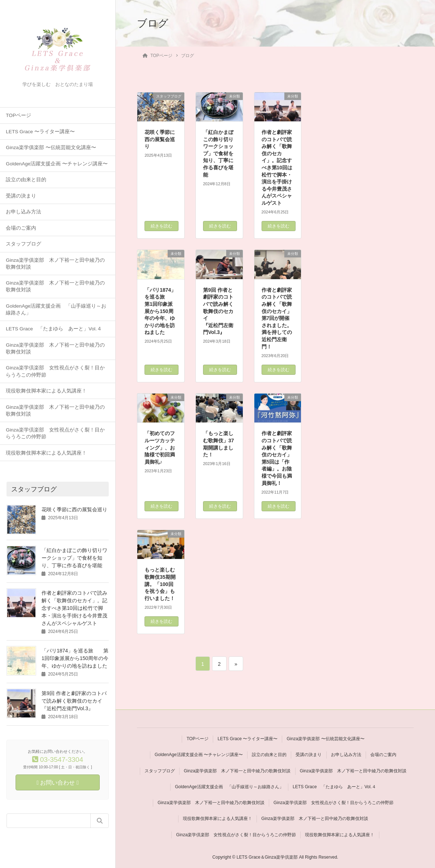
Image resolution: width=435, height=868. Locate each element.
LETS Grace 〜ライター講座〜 (40, 132)
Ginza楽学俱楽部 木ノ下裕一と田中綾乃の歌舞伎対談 (55, 264)
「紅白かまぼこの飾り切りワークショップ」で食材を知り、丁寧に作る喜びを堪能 (74, 558)
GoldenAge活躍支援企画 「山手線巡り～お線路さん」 (56, 309)
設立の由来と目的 (26, 180)
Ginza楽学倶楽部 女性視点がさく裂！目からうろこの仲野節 (55, 371)
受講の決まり (21, 196)
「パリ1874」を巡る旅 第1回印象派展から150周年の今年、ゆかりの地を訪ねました (75, 658)
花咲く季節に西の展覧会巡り (74, 509)
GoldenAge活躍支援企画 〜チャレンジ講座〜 (57, 164)
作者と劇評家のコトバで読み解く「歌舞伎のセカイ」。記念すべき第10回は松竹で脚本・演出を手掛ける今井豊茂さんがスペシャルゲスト (74, 608)
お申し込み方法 (23, 212)
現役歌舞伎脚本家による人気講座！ (46, 391)
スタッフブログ (23, 244)
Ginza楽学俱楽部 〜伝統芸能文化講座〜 (51, 147)
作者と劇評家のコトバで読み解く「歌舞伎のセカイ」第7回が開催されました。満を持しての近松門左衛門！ (277, 318)
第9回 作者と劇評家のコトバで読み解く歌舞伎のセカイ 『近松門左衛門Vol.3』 (85, 701)
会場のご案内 (21, 228)
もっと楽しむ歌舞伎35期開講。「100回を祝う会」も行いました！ (160, 584)
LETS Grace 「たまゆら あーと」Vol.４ (54, 329)
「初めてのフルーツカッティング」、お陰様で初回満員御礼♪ (160, 447)
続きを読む (161, 226)
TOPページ (18, 115)
